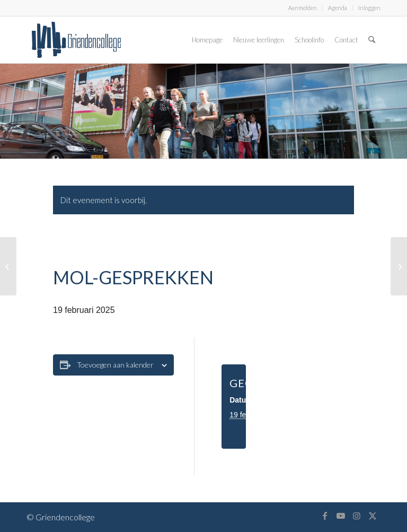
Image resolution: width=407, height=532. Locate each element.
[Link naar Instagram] (357, 516)
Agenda (338, 8)
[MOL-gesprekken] (8, 266)
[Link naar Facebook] (325, 516)
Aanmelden (303, 8)
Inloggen (369, 8)
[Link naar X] (373, 516)
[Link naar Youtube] (341, 516)
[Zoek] (372, 40)
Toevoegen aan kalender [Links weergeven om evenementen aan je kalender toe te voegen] (115, 365)
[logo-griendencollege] (76, 40)
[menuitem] (303, 8)
